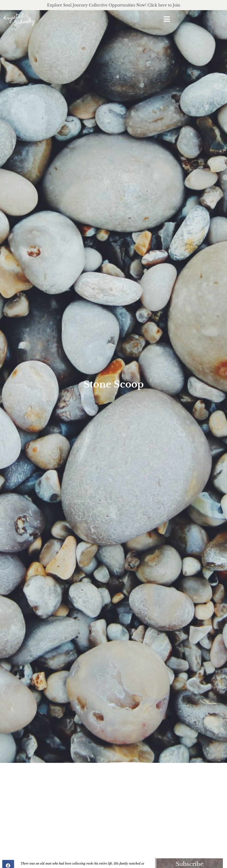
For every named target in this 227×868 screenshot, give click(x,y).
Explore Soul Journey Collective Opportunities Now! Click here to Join (114, 5)
